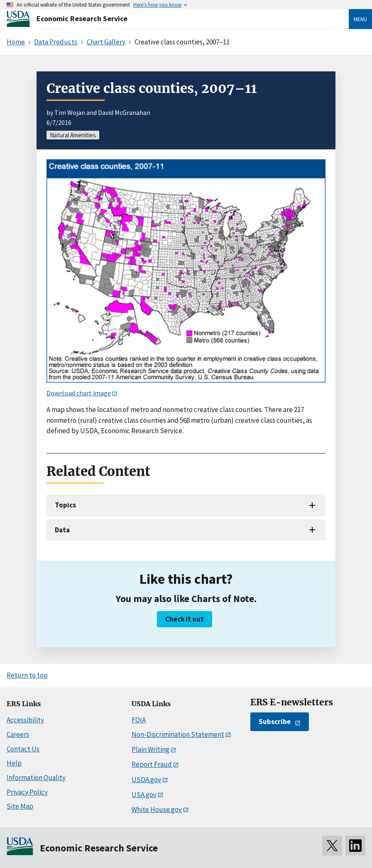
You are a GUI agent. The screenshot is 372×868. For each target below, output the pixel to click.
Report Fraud (152, 764)
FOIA (139, 720)
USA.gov (144, 795)
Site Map (20, 806)
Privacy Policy (27, 792)
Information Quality (36, 778)
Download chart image (79, 393)
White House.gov (157, 809)
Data (62, 530)
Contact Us (23, 749)
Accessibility (25, 720)
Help (14, 763)
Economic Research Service (82, 18)
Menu (360, 19)
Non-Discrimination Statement (178, 734)
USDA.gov (146, 780)
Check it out (185, 619)
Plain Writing (151, 749)
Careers (18, 734)
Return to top (27, 675)
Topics (65, 505)
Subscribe (275, 722)
